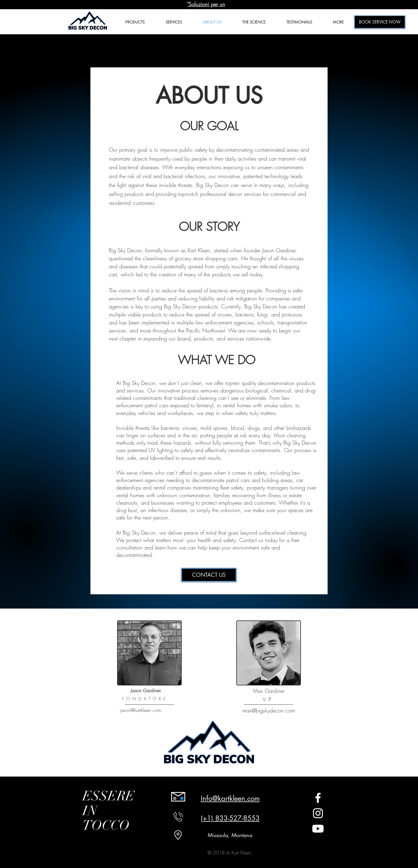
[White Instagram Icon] (318, 813)
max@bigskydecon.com (269, 710)
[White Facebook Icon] (318, 798)
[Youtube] (318, 829)
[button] (338, 22)
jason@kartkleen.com (141, 710)
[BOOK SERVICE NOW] (380, 22)
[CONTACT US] (209, 575)
